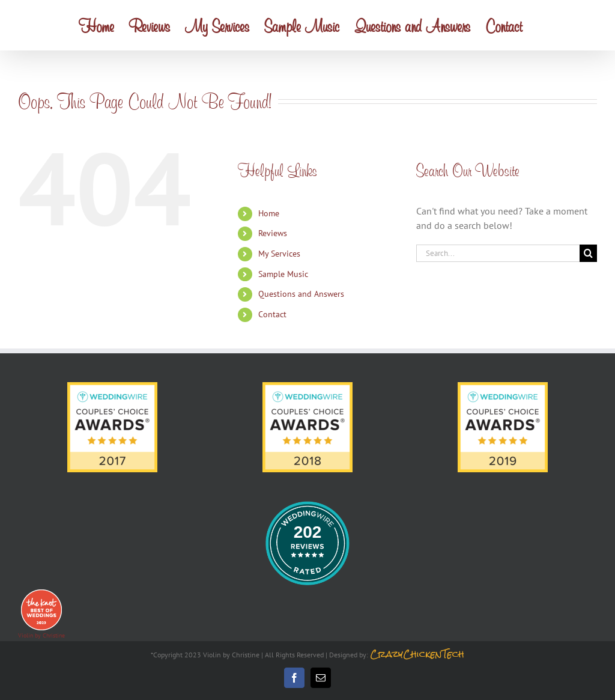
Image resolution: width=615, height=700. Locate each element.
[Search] (588, 253)
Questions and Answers (301, 294)
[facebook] (294, 678)
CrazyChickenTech (417, 654)
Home (269, 213)
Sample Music (283, 274)
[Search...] (498, 253)
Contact (272, 314)
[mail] (321, 678)
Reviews (273, 233)
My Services (279, 254)
